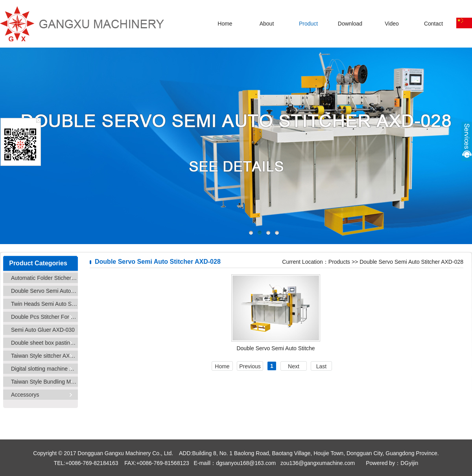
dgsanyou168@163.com (246, 463)
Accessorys (25, 395)
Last (321, 366)
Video (392, 24)
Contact (433, 24)
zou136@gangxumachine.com (318, 463)
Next (294, 366)
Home (225, 24)
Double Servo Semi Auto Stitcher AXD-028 (44, 291)
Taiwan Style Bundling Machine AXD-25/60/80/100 (44, 382)
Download (350, 24)
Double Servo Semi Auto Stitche (276, 348)
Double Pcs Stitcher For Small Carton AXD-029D (44, 317)
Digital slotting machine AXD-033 (44, 369)
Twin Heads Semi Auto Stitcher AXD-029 (44, 304)
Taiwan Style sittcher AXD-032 (44, 356)
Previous (250, 366)
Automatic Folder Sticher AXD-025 (44, 278)
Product (308, 24)
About (267, 24)
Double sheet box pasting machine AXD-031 (44, 343)
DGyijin (409, 463)
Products (339, 262)
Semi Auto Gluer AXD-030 (43, 330)
